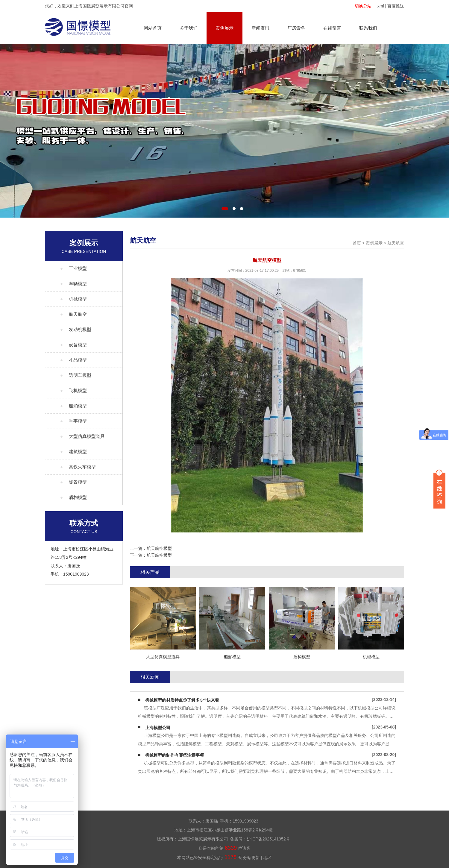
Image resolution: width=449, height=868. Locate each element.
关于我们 (189, 28)
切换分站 (363, 6)
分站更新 (251, 858)
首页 (357, 243)
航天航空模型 (159, 548)
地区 (268, 858)
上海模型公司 (158, 728)
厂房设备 (296, 28)
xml (381, 6)
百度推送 (396, 6)
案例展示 (224, 28)
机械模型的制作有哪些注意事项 (175, 755)
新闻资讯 (260, 28)
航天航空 (396, 243)
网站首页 (153, 28)
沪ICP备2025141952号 (268, 839)
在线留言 (332, 28)
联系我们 (368, 28)
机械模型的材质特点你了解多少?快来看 (182, 700)
